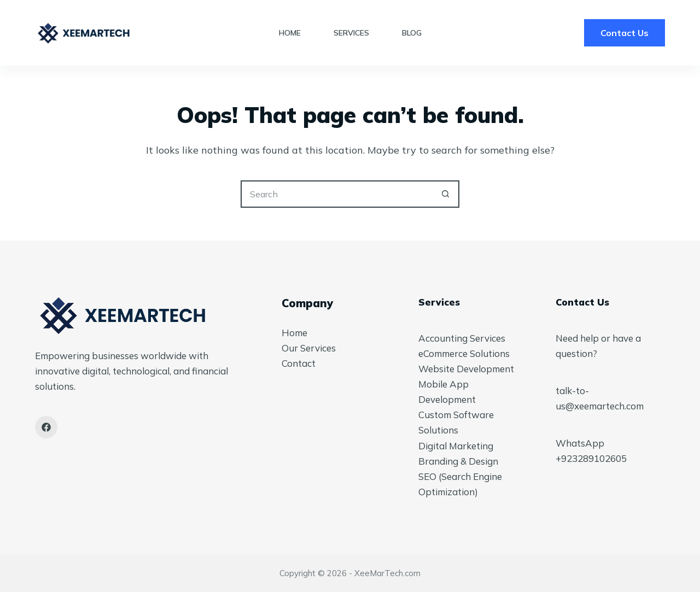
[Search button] (446, 194)
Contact (299, 363)
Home (290, 33)
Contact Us (625, 33)
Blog (412, 33)
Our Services (309, 348)
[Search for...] (336, 194)
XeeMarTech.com (387, 573)
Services (351, 33)
